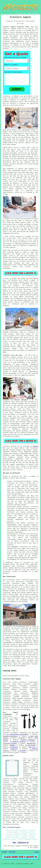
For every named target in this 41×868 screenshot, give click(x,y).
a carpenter (22, 751)
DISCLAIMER (36, 14)
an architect (13, 476)
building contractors (10, 736)
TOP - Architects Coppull (12, 827)
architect (31, 29)
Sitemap (4, 852)
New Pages (12, 852)
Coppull (36, 446)
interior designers (28, 740)
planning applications (26, 793)
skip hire (32, 747)
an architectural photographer (18, 734)
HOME (17, 14)
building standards (19, 258)
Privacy (37, 852)
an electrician (31, 745)
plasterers (14, 749)
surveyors (22, 738)
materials (29, 221)
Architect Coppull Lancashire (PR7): (16, 27)
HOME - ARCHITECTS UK (20, 843)
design (36, 284)
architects (34, 149)
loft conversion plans (21, 788)
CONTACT (30, 14)
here (28, 709)
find (9, 682)
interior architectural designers (16, 425)
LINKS (21, 14)
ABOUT (25, 14)
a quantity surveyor (18, 742)
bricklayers (14, 747)
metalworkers (31, 743)
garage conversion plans (19, 795)
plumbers (13, 745)
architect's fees (12, 375)
